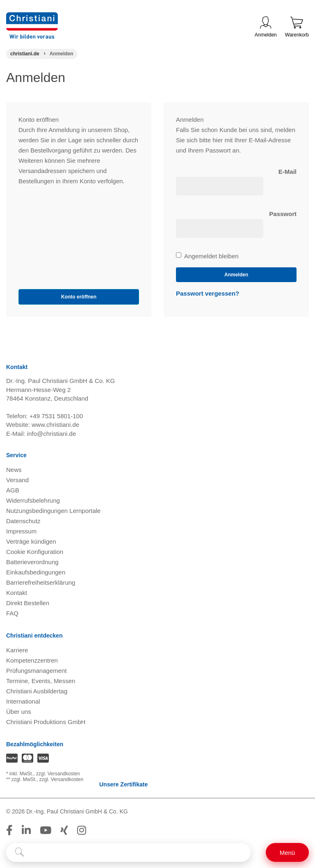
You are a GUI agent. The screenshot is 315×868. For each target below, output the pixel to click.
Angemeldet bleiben (207, 256)
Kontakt (17, 593)
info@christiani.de (51, 434)
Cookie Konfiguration (35, 552)
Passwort (283, 214)
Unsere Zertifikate (123, 784)
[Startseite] (25, 54)
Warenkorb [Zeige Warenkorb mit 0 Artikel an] (297, 27)
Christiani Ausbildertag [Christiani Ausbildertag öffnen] (37, 691)
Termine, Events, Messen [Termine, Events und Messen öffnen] (41, 681)
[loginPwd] (220, 228)
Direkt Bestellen (28, 603)
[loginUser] (220, 186)
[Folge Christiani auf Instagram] (82, 830)
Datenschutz (23, 521)
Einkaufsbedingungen (36, 572)
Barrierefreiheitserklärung (41, 582)
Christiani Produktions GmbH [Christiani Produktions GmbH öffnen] (46, 722)
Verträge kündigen (31, 541)
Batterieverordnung (32, 562)
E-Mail (288, 172)
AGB (13, 490)
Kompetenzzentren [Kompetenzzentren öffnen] (32, 660)
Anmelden (266, 27)
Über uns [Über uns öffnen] (19, 712)
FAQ (12, 613)
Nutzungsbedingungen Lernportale (53, 511)
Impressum (21, 531)
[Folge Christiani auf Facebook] (9, 830)
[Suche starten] (19, 852)
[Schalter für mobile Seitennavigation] (287, 852)
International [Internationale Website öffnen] (23, 701)
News (14, 470)
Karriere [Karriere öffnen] (17, 650)
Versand (17, 480)
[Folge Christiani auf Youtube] (46, 830)
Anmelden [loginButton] (236, 275)
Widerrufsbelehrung (33, 500)
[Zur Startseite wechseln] (32, 17)
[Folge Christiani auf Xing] (64, 830)
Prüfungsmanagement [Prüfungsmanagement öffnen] (37, 671)
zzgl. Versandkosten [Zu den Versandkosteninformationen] (58, 774)
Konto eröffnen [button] (79, 297)
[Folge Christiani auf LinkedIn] (26, 830)
